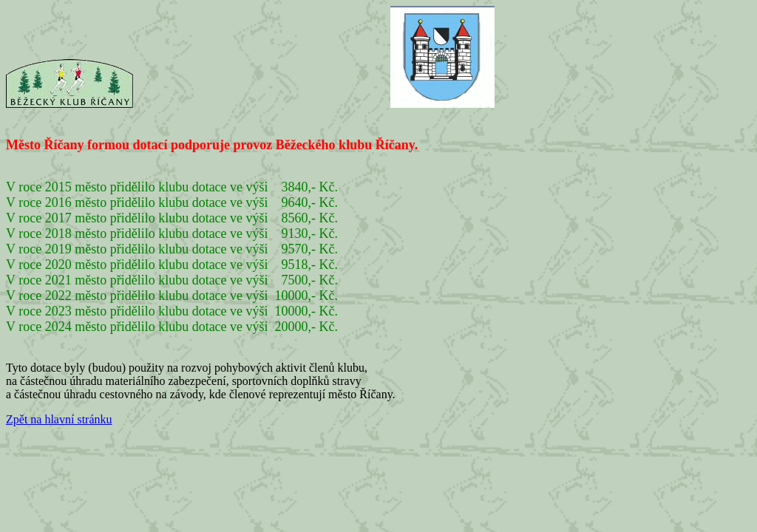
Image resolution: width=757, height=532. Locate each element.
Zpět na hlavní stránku (59, 419)
